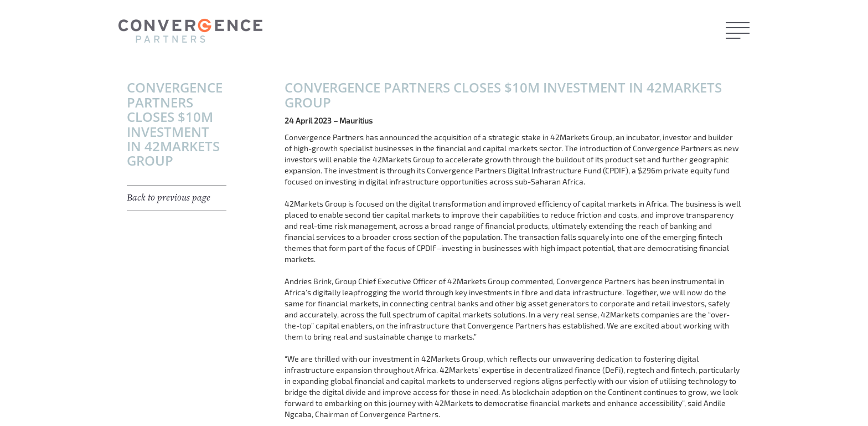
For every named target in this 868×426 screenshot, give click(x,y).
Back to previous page (169, 198)
